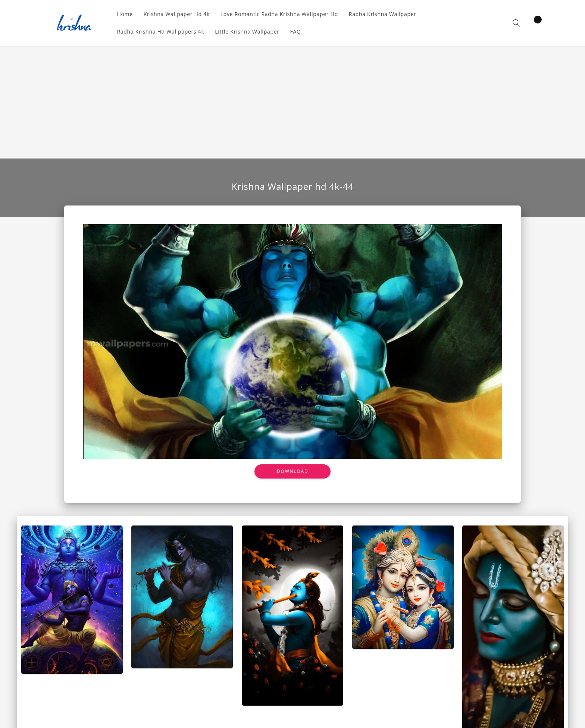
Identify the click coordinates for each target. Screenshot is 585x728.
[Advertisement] (292, 103)
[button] (516, 23)
